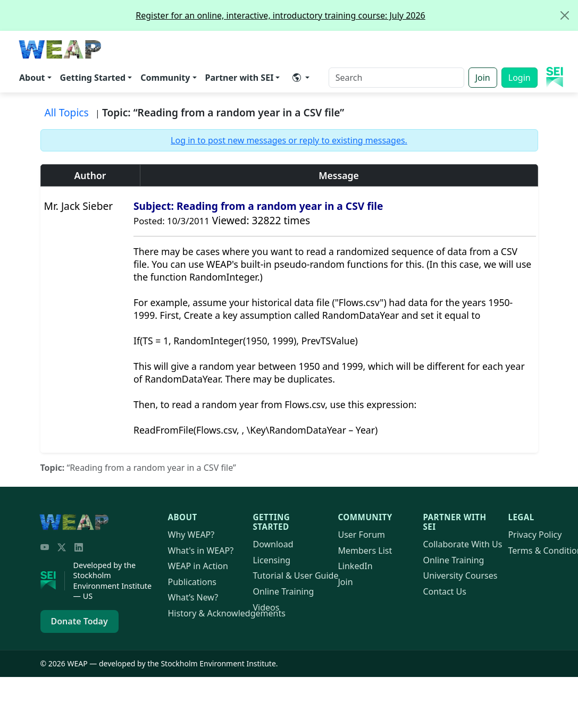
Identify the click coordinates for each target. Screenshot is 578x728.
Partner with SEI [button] (240, 78)
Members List (365, 551)
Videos (266, 607)
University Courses (460, 575)
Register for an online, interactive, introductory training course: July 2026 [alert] (357, 15)
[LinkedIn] (79, 547)
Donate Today (79, 621)
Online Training (283, 591)
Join (483, 78)
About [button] (32, 78)
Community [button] (165, 78)
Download (273, 544)
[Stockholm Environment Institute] (53, 581)
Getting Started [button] (93, 78)
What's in (201, 551)
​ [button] (297, 78)
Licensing (271, 560)
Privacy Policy (535, 535)
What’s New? (193, 597)
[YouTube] (45, 547)
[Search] (396, 78)
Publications (192, 582)
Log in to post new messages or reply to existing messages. (289, 140)
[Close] (565, 15)
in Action (198, 566)
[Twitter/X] (62, 547)
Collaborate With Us (462, 544)
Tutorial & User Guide (295, 575)
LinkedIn (355, 566)
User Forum (361, 535)
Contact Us (444, 591)
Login (520, 78)
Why (191, 535)
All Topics (67, 112)
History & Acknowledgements (227, 613)
